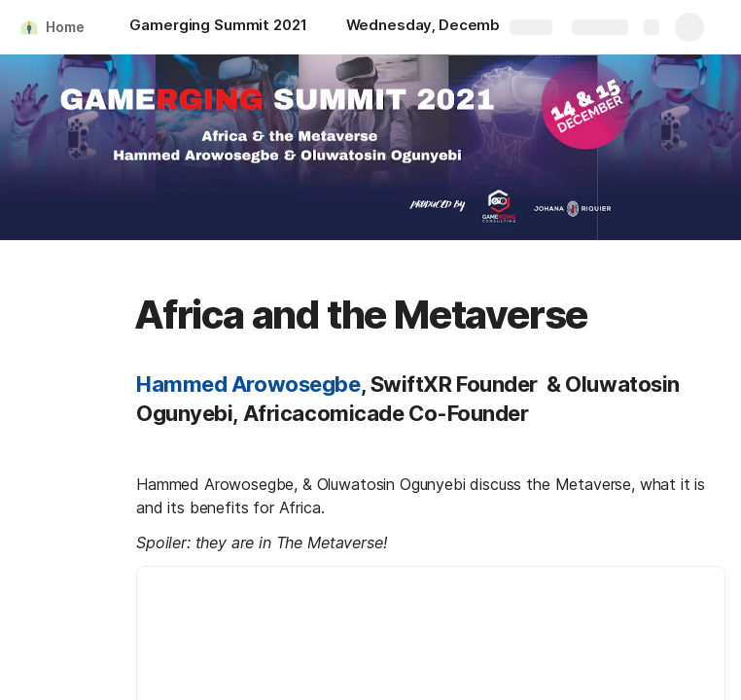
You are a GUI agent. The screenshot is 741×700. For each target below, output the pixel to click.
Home (65, 27)
